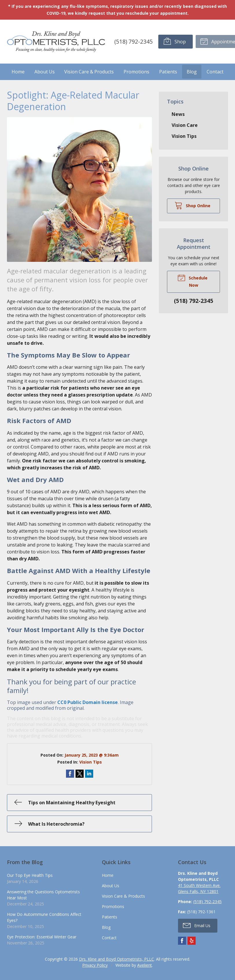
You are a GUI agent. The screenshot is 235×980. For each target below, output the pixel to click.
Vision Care (185, 125)
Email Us (197, 925)
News (178, 114)
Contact (215, 72)
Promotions (136, 72)
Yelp (192, 940)
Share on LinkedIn (89, 774)
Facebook (182, 940)
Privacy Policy (95, 965)
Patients (168, 72)
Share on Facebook (70, 774)
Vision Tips (91, 762)
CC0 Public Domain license (88, 702)
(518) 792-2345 (133, 41)
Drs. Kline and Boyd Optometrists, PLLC (116, 959)
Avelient (145, 965)
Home (18, 72)
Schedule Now (192, 281)
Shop (174, 41)
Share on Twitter (80, 774)
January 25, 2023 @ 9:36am (92, 755)
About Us (45, 72)
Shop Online (192, 205)
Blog (192, 72)
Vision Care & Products (89, 72)
